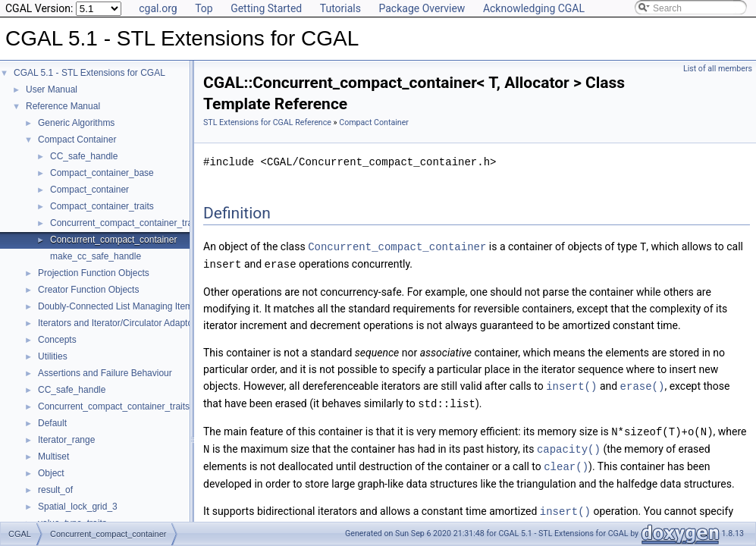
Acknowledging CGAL (534, 8)
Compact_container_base (102, 173)
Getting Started (266, 8)
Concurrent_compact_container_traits (126, 223)
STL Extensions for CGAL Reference (267, 122)
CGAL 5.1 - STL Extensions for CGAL (89, 73)
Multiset (53, 457)
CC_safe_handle (84, 156)
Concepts (57, 340)
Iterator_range (66, 440)
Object (51, 473)
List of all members (718, 69)
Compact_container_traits (102, 206)
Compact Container (77, 140)
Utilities (53, 356)
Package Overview (422, 8)
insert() (571, 384)
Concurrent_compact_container (113, 240)
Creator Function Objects (88, 290)
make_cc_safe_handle (96, 256)
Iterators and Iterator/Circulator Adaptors (119, 323)
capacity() (569, 445)
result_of (55, 490)
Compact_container (89, 190)
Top (204, 8)
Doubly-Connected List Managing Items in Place (135, 306)
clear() (566, 461)
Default (52, 423)
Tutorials (340, 8)
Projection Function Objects (94, 273)
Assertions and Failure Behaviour (105, 373)
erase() (643, 384)
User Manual (52, 89)
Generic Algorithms (76, 123)
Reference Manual (63, 106)
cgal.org (158, 8)
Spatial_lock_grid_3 (78, 507)
